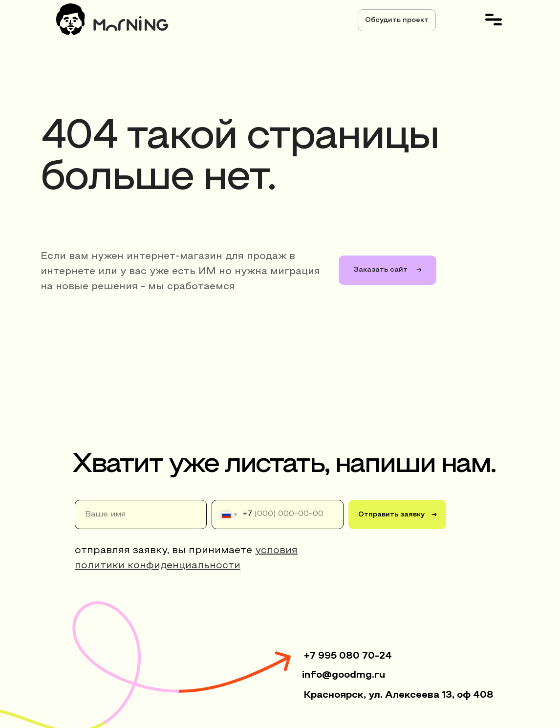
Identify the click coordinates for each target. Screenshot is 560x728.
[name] (141, 514)
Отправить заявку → (398, 515)
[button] (397, 20)
